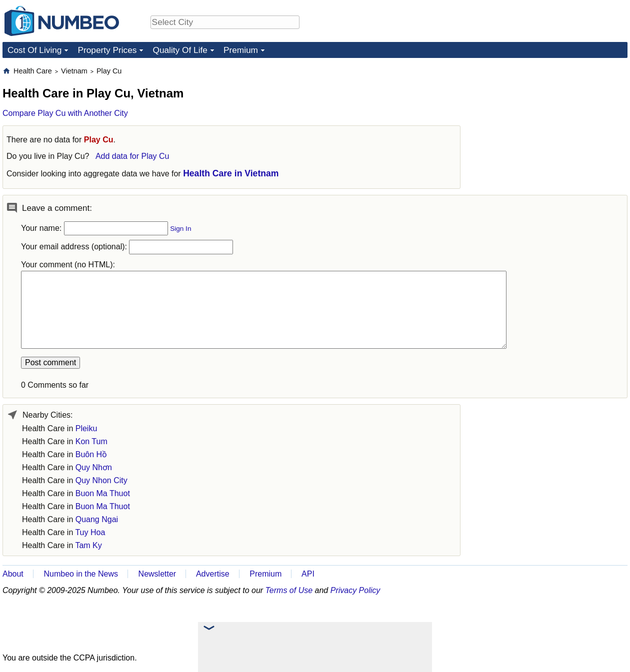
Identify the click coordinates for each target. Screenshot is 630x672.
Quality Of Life (180, 50)
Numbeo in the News (81, 574)
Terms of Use (289, 590)
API (308, 574)
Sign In (180, 229)
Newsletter (157, 574)
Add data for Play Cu (132, 156)
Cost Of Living (34, 50)
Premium (241, 50)
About (13, 574)
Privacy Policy (355, 590)
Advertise (213, 574)
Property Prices (107, 50)
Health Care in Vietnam (231, 173)
